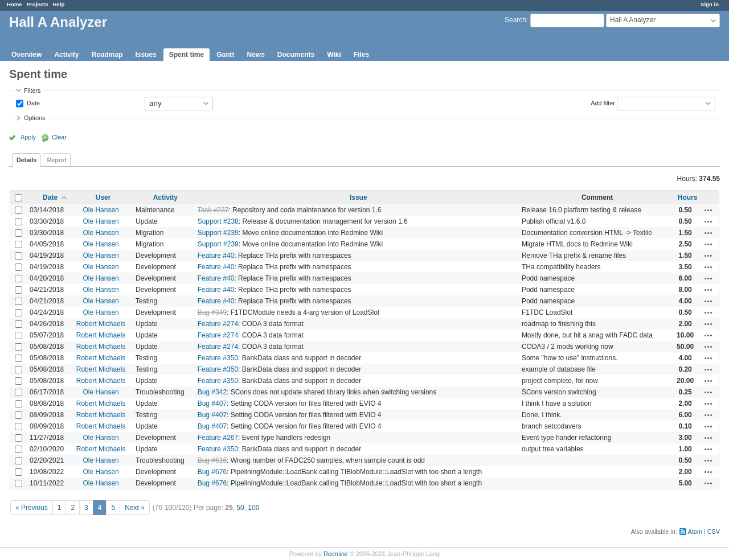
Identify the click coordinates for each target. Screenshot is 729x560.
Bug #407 (212, 403)
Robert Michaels (101, 324)
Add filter (603, 102)
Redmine (336, 554)
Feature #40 (216, 256)
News (255, 55)
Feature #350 (218, 358)
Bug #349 (212, 312)
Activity (66, 55)
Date (32, 102)
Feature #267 (218, 438)
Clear (59, 137)
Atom (695, 532)
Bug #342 (212, 392)
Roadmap (107, 55)
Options (34, 118)
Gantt (225, 55)
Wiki (334, 55)
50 (240, 508)
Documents (296, 55)
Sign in (710, 4)
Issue (359, 197)
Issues (146, 55)
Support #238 (218, 221)
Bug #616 (212, 460)
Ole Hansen (101, 210)
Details (26, 160)
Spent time (187, 55)
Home (15, 4)
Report (57, 160)
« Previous (32, 508)
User (103, 197)
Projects (38, 4)
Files (361, 55)
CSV (714, 532)
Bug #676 (212, 472)
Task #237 (213, 210)
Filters (32, 90)
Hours (688, 197)
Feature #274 (218, 324)
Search (515, 20)
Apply (28, 137)
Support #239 (218, 233)
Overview (26, 55)
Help (59, 4)
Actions (708, 210)
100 (253, 508)
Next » (135, 508)
